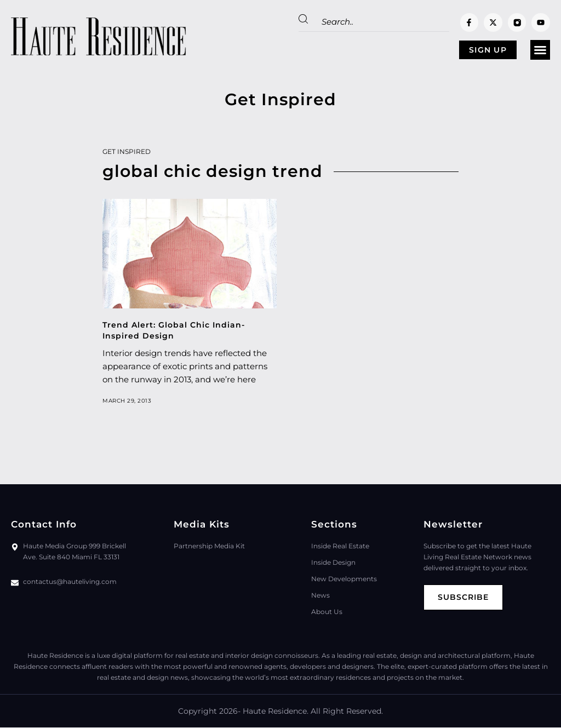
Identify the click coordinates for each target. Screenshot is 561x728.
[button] (540, 50)
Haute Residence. (276, 712)
